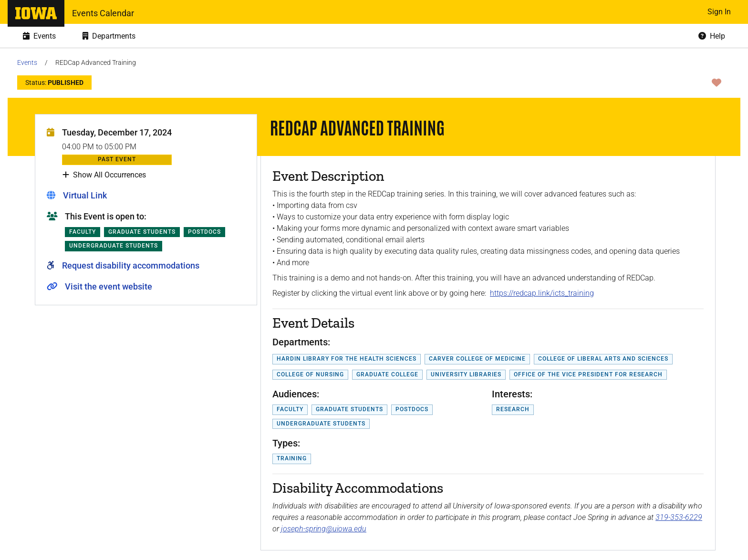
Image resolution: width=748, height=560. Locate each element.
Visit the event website (109, 286)
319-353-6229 (679, 517)
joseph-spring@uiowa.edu (324, 529)
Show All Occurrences (104, 175)
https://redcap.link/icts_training (542, 293)
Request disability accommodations (131, 265)
